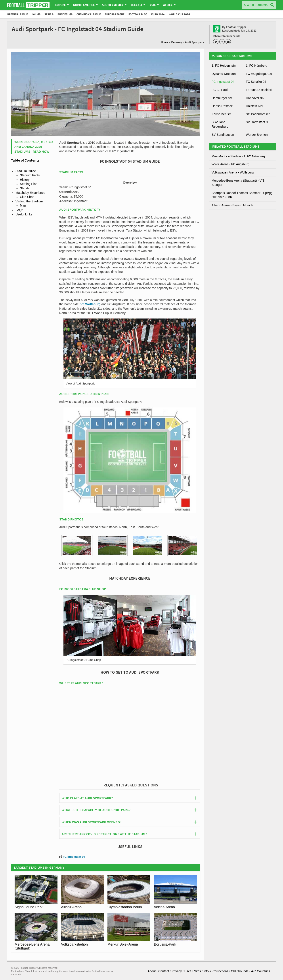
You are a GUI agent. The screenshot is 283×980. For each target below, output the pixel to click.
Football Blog (138, 14)
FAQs (19, 210)
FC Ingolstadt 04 (72, 857)
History (25, 180)
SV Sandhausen (223, 135)
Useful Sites (193, 971)
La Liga (36, 14)
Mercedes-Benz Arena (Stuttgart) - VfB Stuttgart (238, 183)
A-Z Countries (261, 971)
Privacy (177, 971)
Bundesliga (65, 14)
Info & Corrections (216, 971)
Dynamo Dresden (224, 74)
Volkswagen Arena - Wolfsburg (233, 172)
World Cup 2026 (179, 14)
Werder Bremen (257, 135)
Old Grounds (240, 971)
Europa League (115, 14)
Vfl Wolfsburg (91, 304)
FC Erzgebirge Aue (259, 74)
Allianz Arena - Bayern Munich (232, 205)
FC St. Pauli (220, 90)
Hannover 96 (255, 98)
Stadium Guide (26, 171)
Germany (177, 42)
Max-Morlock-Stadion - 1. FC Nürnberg (238, 156)
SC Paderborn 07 (258, 114)
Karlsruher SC (221, 114)
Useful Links (24, 214)
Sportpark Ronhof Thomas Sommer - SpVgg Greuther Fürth (242, 195)
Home (164, 42)
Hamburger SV (222, 98)
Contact (164, 971)
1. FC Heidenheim (224, 66)
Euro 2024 (158, 14)
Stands (25, 188)
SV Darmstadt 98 (258, 122)
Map (23, 205)
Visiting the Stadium (29, 201)
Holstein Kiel (254, 106)
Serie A (49, 14)
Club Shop (27, 197)
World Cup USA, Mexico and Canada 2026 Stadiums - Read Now (34, 147)
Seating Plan (29, 184)
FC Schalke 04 (256, 82)
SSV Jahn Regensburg (220, 124)
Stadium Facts (30, 175)
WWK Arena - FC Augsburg (230, 164)
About (152, 971)
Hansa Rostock (222, 106)
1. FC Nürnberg (256, 66)
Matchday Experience (30, 193)
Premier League (18, 14)
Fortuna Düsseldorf (259, 90)
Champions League (89, 14)
